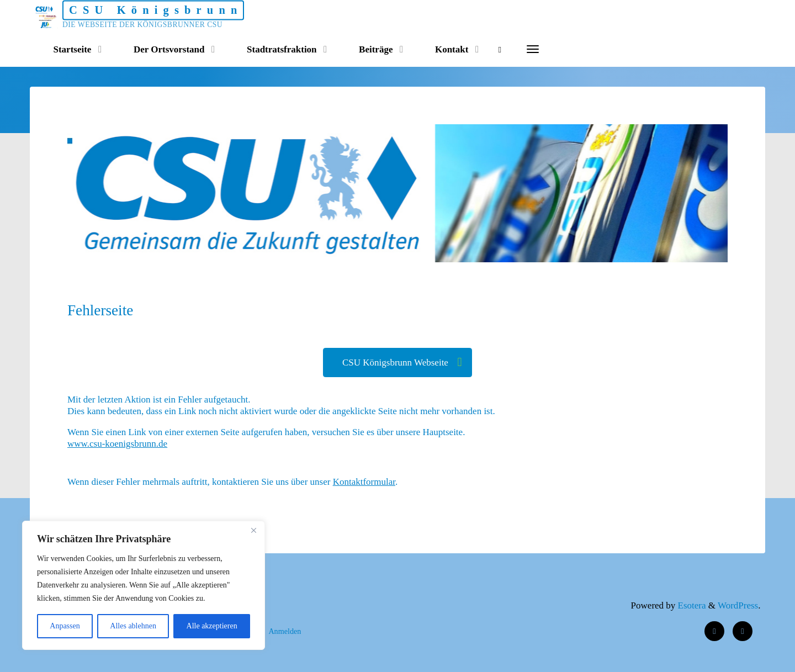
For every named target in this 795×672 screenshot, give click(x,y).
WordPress (738, 605)
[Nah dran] (253, 530)
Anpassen (65, 626)
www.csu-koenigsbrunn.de (117, 444)
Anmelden (285, 631)
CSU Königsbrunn (156, 10)
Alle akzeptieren (212, 626)
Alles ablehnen (133, 626)
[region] (144, 585)
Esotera (690, 605)
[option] (432, 193)
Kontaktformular (364, 482)
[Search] (500, 50)
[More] (533, 50)
